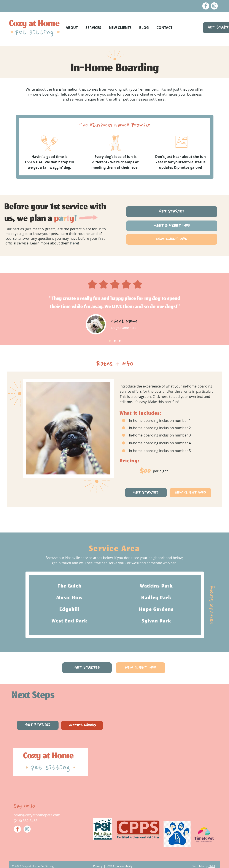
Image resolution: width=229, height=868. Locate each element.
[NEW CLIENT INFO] (172, 239)
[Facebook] (206, 6)
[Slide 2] (115, 341)
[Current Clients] (82, 725)
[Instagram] (214, 6)
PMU (212, 866)
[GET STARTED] (172, 212)
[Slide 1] (110, 341)
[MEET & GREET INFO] (172, 226)
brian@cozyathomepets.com (37, 815)
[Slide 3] (120, 341)
